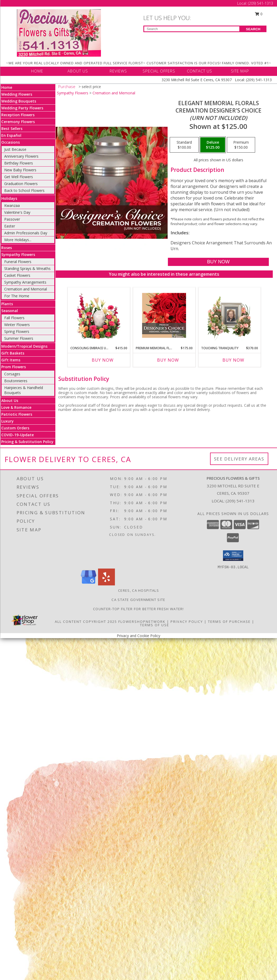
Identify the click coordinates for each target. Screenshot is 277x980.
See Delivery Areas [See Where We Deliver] (239, 459)
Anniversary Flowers (21, 156)
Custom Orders (15, 428)
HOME (37, 71)
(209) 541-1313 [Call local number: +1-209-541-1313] (240, 501)
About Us (10, 401)
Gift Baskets (13, 353)
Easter (10, 226)
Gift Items (11, 360)
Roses (7, 248)
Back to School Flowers (24, 190)
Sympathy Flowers (18, 254)
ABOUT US (78, 71)
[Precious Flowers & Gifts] (59, 33)
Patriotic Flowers (17, 414)
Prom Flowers (14, 367)
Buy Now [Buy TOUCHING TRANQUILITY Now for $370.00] (233, 360)
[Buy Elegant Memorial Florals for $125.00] (218, 262)
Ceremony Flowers (18, 122)
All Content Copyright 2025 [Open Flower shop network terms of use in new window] (86, 622)
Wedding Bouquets (19, 101)
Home (7, 87)
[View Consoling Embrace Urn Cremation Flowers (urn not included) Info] (99, 315)
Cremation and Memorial (26, 289)
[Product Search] (192, 29)
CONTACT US (200, 71)
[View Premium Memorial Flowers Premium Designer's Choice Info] (164, 315)
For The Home (17, 296)
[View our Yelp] (106, 584)
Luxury (8, 421)
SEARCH (253, 29)
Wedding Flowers (17, 94)
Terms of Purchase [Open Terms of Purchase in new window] (229, 622)
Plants (7, 304)
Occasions (11, 142)
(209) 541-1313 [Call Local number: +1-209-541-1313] (261, 3)
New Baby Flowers (20, 170)
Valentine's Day (17, 212)
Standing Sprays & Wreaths (27, 268)
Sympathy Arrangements (25, 282)
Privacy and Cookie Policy (138, 636)
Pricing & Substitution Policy (27, 442)
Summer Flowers (19, 338)
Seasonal (10, 311)
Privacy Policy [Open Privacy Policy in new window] (187, 622)
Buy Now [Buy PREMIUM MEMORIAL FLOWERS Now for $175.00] (168, 360)
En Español (11, 135)
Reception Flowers (18, 115)
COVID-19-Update (18, 435)
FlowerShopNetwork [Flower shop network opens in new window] (142, 622)
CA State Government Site (138, 600)
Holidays (9, 198)
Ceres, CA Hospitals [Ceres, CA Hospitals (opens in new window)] (138, 590)
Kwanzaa (12, 205)
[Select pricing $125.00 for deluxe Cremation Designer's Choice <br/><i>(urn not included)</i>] (213, 145)
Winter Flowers (17, 325)
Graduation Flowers (21, 184)
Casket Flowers (17, 275)
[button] (233, 556)
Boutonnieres (16, 381)
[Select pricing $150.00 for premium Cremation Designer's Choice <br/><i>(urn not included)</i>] (241, 145)
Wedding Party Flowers (22, 108)
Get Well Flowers (19, 177)
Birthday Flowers (19, 163)
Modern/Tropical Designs (24, 346)
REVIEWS (118, 71)
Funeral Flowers (18, 262)
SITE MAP (240, 71)
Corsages (12, 374)
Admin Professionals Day (26, 233)
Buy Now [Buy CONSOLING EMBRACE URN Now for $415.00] (103, 360)
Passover (12, 219)
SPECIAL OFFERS (159, 71)
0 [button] (259, 14)
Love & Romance (16, 407)
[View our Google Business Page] (89, 584)
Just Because (15, 149)
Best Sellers (12, 128)
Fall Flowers (14, 318)
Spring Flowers (17, 331)
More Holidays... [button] (18, 240)
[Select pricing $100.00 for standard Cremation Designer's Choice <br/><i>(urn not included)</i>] (184, 145)
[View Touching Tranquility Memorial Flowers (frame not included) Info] (229, 315)
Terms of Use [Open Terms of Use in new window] (155, 625)
